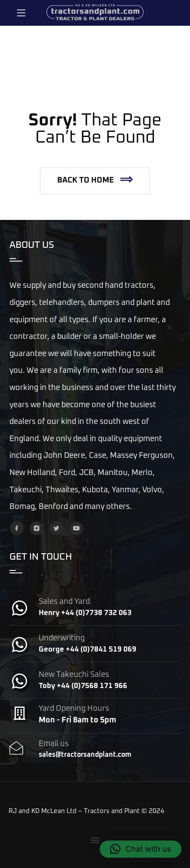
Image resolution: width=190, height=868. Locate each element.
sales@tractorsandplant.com (85, 755)
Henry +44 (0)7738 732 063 (85, 613)
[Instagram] (37, 528)
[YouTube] (76, 528)
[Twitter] (56, 528)
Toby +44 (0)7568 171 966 (83, 686)
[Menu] (21, 13)
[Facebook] (17, 528)
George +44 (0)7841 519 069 (87, 650)
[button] (95, 181)
